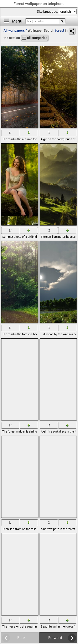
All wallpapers (14, 31)
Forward (55, 638)
